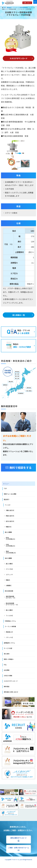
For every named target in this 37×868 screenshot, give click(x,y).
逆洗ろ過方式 (10, 521)
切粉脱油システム (10, 621)
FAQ (5, 665)
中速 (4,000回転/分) (10, 545)
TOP (5, 488)
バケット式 (9, 637)
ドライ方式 (9, 569)
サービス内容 (8, 648)
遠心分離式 (9, 564)
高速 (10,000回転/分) (11, 552)
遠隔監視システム (9, 643)
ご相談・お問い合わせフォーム (19, 849)
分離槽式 (9, 585)
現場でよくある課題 (10, 494)
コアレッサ (9, 575)
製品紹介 (7, 499)
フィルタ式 (9, 616)
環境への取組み (9, 659)
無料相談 (7, 686)
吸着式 (8, 580)
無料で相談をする (19, 468)
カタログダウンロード (19, 58)
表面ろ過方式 (10, 516)
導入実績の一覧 (19, 315)
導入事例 (7, 654)
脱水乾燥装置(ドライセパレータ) (12, 604)
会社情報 (7, 670)
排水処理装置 (9, 591)
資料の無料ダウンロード (18, 839)
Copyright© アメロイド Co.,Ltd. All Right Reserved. (19, 860)
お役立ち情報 (8, 676)
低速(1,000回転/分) (10, 538)
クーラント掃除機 (10, 626)
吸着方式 (9, 527)
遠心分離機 (8, 532)
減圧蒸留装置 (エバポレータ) (10, 597)
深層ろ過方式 (10, 510)
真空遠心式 (9, 632)
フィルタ (8, 505)
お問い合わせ (27, 3)
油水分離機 (8, 558)
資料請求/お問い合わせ (11, 692)
